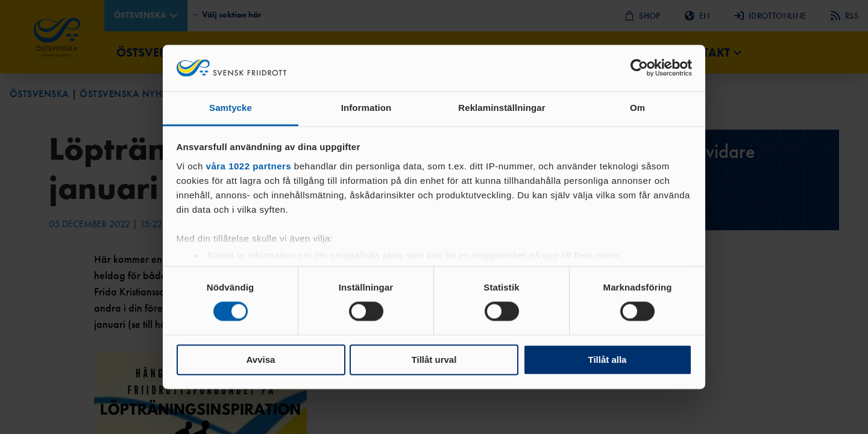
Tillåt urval (434, 360)
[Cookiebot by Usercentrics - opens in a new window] (639, 68)
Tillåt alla (608, 360)
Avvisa (261, 360)
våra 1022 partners (249, 166)
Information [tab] (366, 108)
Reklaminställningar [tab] (502, 108)
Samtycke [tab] (231, 108)
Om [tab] (637, 108)
